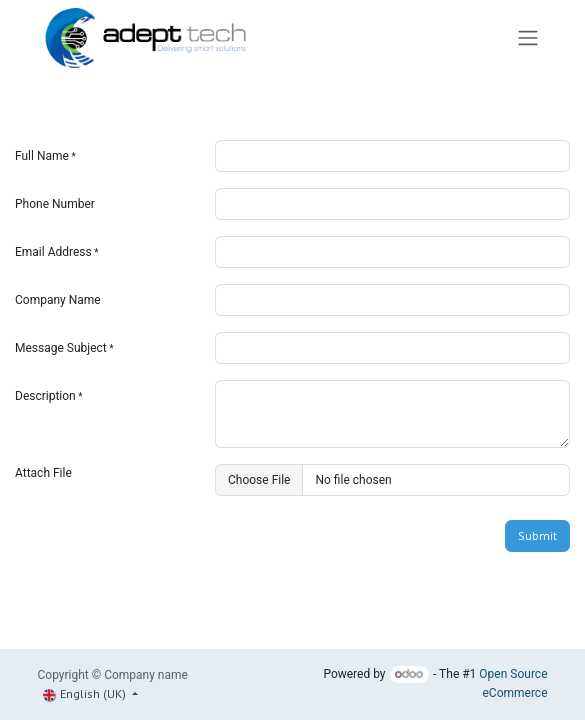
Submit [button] (537, 535)
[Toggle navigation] (528, 38)
